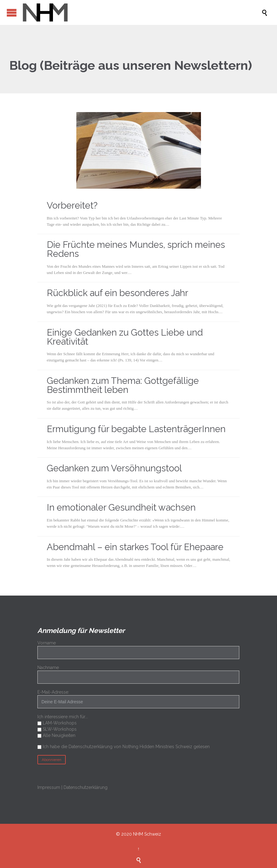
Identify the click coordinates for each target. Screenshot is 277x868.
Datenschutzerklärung (86, 787)
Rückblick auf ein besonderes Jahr (117, 293)
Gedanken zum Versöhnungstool (114, 468)
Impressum (49, 787)
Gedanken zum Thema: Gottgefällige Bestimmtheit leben (123, 385)
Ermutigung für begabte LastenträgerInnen (136, 429)
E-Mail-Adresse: (138, 699)
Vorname (47, 643)
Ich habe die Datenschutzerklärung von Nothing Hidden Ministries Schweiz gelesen (126, 747)
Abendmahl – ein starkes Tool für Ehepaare (135, 547)
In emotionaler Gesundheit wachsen (121, 507)
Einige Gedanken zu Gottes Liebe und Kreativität (125, 337)
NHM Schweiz (147, 834)
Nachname (48, 668)
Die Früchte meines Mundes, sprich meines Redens (136, 249)
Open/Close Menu (12, 13)
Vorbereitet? (72, 205)
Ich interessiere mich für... (63, 717)
